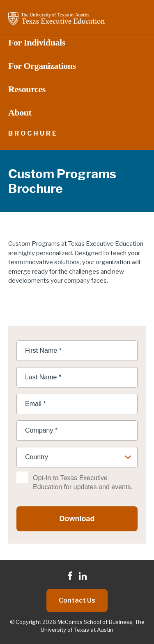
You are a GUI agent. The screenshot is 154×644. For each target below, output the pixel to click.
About (20, 113)
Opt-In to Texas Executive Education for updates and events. (83, 482)
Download (77, 519)
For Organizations (42, 66)
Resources (27, 89)
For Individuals (37, 43)
